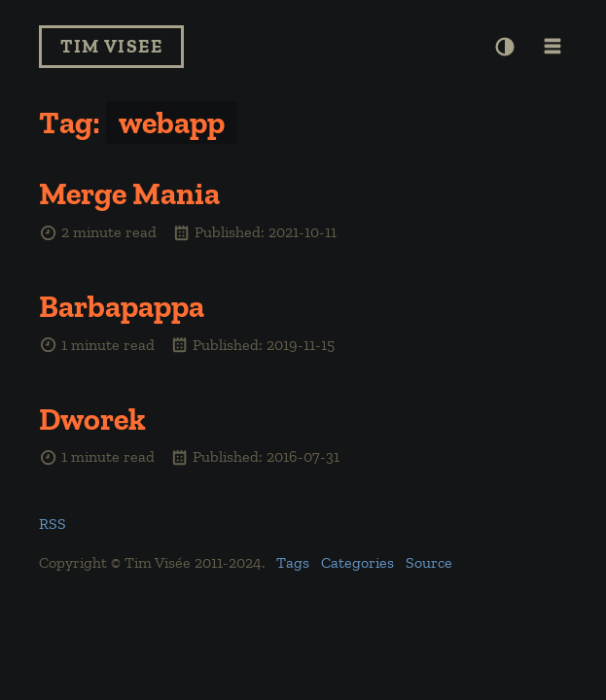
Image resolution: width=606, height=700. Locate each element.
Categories (357, 562)
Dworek (92, 419)
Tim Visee (111, 46)
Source (429, 562)
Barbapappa (122, 306)
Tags (293, 562)
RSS (53, 524)
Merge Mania (129, 193)
